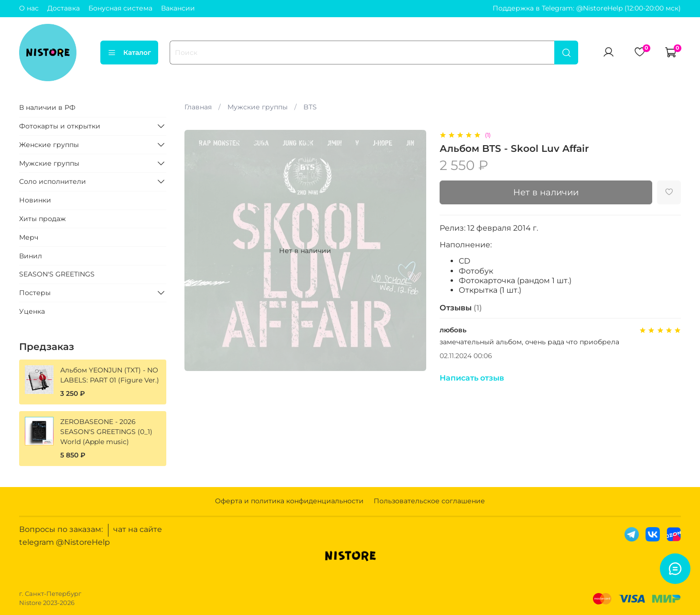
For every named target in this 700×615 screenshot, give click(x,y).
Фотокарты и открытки (60, 126)
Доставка (64, 8)
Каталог (129, 53)
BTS (310, 107)
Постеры (35, 293)
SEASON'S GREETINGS (57, 274)
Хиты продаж (43, 219)
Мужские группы (258, 107)
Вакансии (178, 8)
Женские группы (49, 145)
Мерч (29, 237)
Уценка (32, 311)
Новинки (35, 200)
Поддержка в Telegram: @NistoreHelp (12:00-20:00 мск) (587, 8)
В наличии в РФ (47, 107)
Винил (31, 256)
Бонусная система (120, 8)
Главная (198, 107)
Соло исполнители (53, 181)
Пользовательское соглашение (429, 501)
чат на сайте (138, 529)
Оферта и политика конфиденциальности (289, 501)
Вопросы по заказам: (61, 529)
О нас (29, 8)
